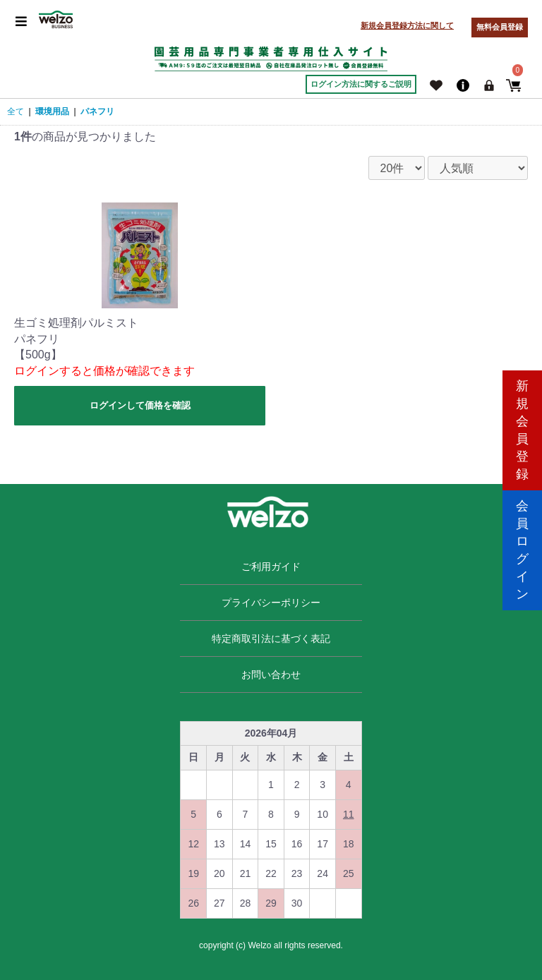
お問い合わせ (271, 674)
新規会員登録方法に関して (407, 25)
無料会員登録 (500, 27)
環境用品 (52, 111)
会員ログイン (522, 550)
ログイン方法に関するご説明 (361, 84)
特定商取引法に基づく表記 (271, 639)
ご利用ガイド (271, 567)
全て (16, 111)
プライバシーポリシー (271, 603)
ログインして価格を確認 (140, 405)
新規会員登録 (522, 430)
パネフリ (97, 111)
